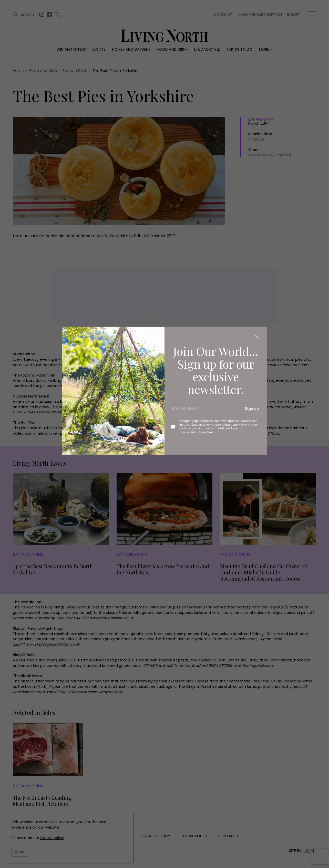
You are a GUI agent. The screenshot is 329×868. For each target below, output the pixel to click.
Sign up (252, 409)
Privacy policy (188, 425)
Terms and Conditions (222, 425)
